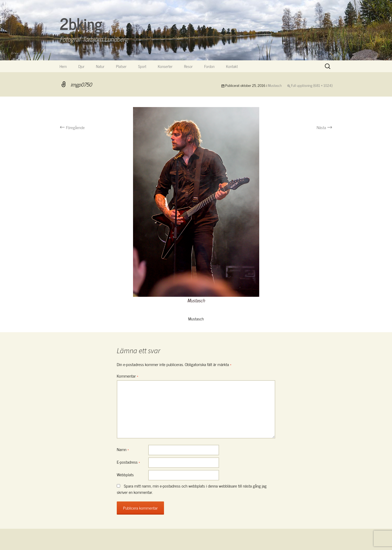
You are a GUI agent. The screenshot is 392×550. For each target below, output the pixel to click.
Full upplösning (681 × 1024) (312, 85)
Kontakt (232, 66)
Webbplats (125, 474)
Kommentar (128, 376)
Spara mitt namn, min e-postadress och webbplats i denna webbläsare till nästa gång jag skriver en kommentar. (192, 489)
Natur (100, 66)
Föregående (72, 127)
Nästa (325, 127)
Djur (81, 66)
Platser (121, 66)
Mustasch (275, 85)
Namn (123, 449)
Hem (63, 66)
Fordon (209, 66)
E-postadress (128, 462)
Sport (142, 66)
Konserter (165, 66)
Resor (189, 66)
